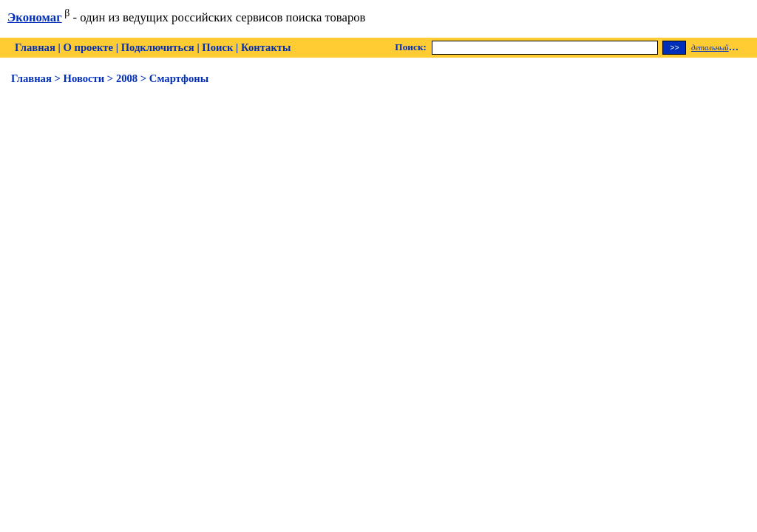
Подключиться (158, 47)
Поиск (217, 47)
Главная (35, 47)
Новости (84, 78)
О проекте (88, 47)
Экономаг (35, 17)
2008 (127, 78)
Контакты (266, 47)
